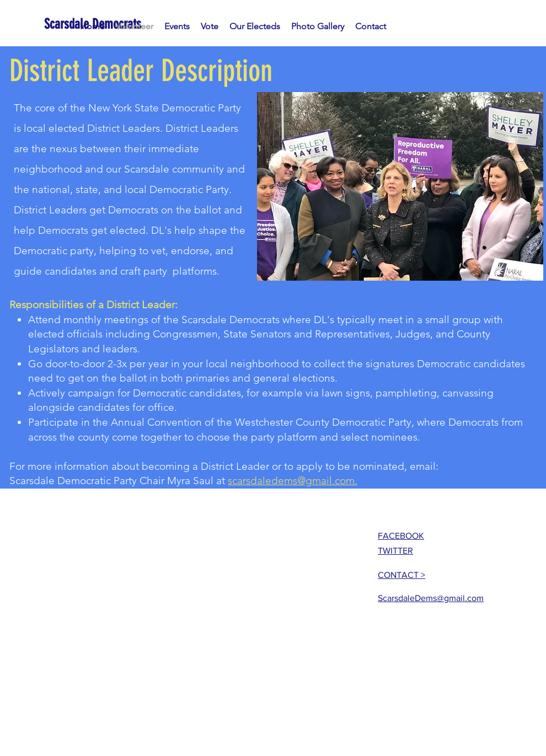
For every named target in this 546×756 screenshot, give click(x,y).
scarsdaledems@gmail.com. (293, 481)
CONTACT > (402, 575)
